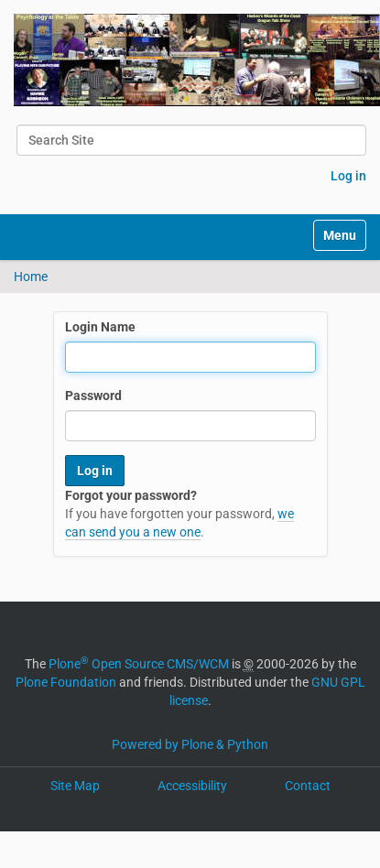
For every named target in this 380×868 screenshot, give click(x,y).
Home (31, 277)
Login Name (100, 327)
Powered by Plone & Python (190, 744)
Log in (348, 176)
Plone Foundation (66, 682)
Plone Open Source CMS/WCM (139, 664)
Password (93, 396)
